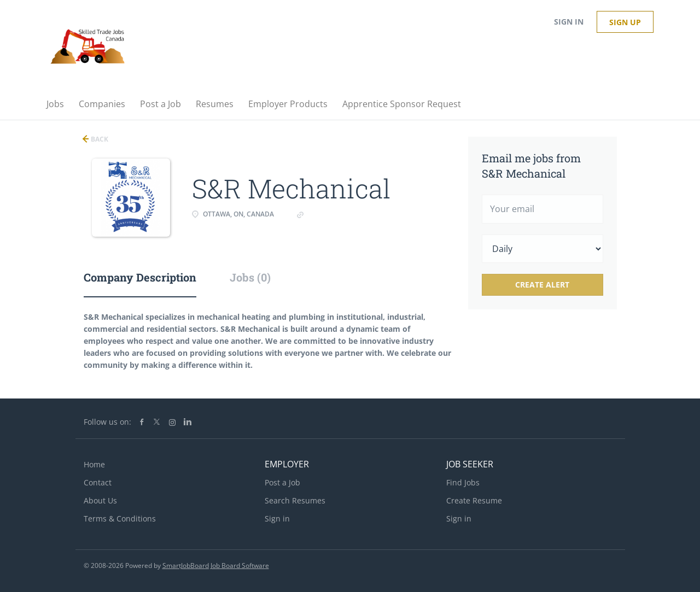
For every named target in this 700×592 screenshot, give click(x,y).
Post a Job (282, 482)
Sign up (625, 22)
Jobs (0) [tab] (250, 277)
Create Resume (474, 500)
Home (94, 464)
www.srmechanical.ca (344, 214)
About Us (100, 500)
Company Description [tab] (140, 277)
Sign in (569, 22)
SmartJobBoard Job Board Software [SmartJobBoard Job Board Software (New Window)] (216, 565)
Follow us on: (107, 422)
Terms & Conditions (120, 518)
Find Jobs (463, 482)
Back (99, 139)
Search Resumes (295, 500)
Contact (98, 482)
